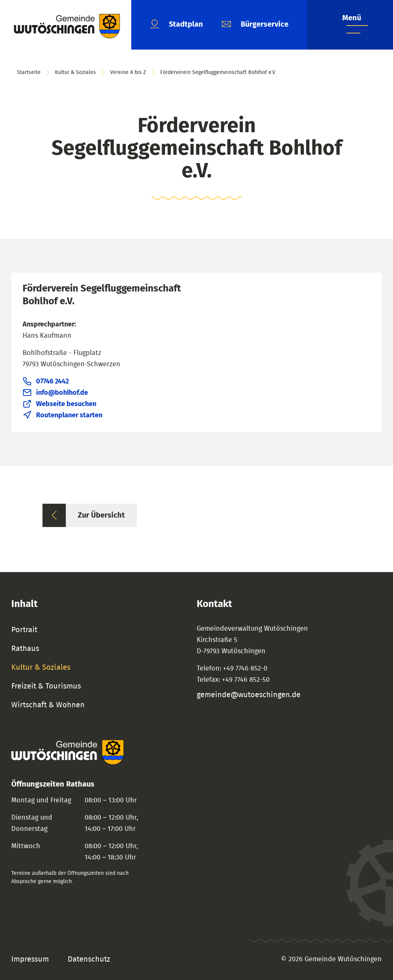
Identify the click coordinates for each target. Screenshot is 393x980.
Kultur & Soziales (75, 72)
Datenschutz (89, 959)
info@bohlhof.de (62, 393)
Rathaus (25, 649)
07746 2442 (52, 382)
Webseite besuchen (66, 404)
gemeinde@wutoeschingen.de (249, 695)
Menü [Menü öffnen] (352, 18)
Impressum (30, 959)
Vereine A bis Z (128, 72)
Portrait (24, 630)
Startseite (29, 72)
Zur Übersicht (101, 515)
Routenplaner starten (69, 415)
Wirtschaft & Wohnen (48, 705)
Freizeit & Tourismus (46, 686)
